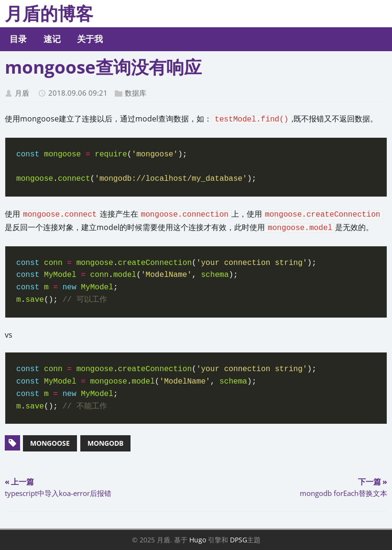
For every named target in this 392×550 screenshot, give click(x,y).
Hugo (198, 540)
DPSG (239, 540)
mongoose (50, 443)
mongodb (105, 443)
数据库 (136, 93)
